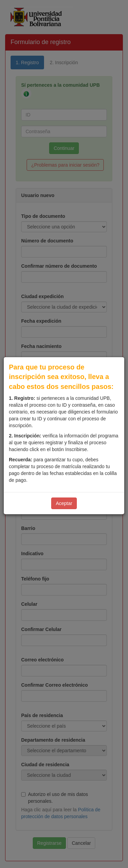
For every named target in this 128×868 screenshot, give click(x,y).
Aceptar (64, 503)
